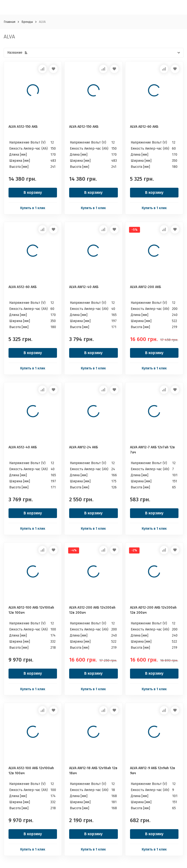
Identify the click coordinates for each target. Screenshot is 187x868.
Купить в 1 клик (33, 208)
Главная (9, 22)
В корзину (33, 192)
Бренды (27, 22)
